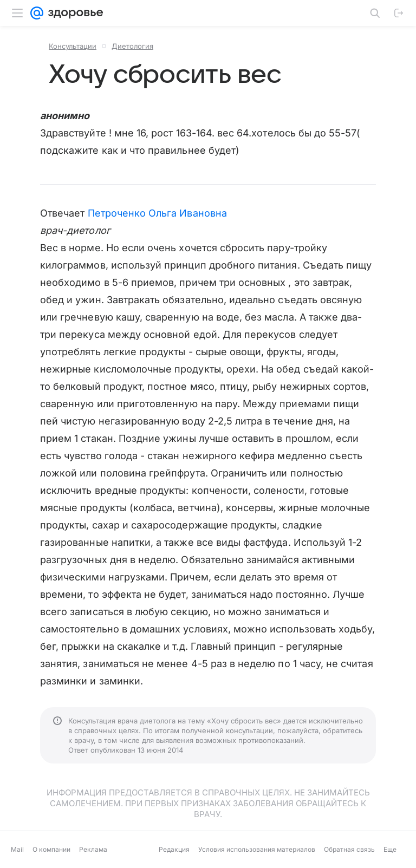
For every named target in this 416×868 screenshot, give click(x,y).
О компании (51, 849)
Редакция (174, 849)
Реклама (93, 849)
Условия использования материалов (257, 849)
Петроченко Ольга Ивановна (157, 213)
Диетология (132, 46)
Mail (17, 849)
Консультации (73, 46)
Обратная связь (349, 849)
